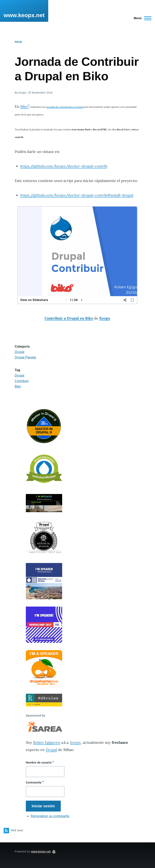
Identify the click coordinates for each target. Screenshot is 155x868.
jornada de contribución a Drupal (65, 107)
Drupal (19, 352)
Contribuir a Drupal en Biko (69, 318)
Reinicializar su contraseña (50, 816)
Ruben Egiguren (47, 742)
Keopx (105, 318)
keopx (75, 742)
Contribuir (22, 381)
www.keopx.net (24, 15)
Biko (25, 106)
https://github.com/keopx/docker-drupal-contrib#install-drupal (77, 195)
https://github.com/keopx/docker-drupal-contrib (64, 166)
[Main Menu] (141, 18)
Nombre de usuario (39, 763)
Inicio (18, 42)
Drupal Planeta (25, 357)
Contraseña (34, 782)
